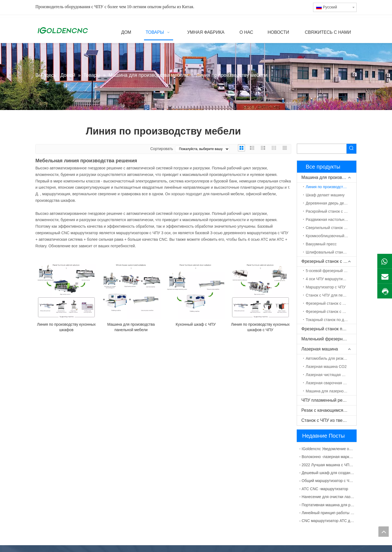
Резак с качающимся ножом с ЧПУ (329, 410)
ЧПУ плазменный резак (325, 400)
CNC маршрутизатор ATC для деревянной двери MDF (328, 521)
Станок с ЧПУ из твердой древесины (329, 420)
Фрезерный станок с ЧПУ (327, 261)
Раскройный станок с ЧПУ (329, 211)
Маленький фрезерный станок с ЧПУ (329, 339)
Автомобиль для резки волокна (331, 358)
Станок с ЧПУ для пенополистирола (331, 295)
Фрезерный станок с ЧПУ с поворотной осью (331, 312)
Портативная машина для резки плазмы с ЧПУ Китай (328, 505)
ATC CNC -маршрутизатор (325, 489)
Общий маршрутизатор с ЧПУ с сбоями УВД (328, 481)
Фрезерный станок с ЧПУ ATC (331, 303)
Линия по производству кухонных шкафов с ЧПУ (260, 327)
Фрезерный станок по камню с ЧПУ (329, 329)
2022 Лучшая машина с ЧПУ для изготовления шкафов (328, 465)
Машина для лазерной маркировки (331, 391)
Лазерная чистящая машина (331, 375)
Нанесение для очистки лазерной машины (328, 497)
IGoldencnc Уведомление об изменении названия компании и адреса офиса (328, 449)
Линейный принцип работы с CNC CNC (328, 513)
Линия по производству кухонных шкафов (66, 327)
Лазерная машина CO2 (326, 367)
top (384, 532)
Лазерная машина (320, 349)
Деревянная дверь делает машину (331, 203)
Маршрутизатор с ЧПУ (326, 287)
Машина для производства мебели (329, 177)
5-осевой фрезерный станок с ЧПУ (331, 271)
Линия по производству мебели (331, 187)
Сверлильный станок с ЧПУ (330, 228)
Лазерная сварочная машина (331, 383)
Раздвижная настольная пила (331, 219)
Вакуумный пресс (321, 244)
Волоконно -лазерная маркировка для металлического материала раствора (328, 457)
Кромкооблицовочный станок (331, 236)
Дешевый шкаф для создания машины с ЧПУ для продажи (328, 473)
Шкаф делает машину (325, 195)
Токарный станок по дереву (330, 320)
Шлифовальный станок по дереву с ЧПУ (331, 252)
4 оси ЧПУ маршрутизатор (329, 279)
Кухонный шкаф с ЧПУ (196, 324)
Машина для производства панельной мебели (131, 327)
